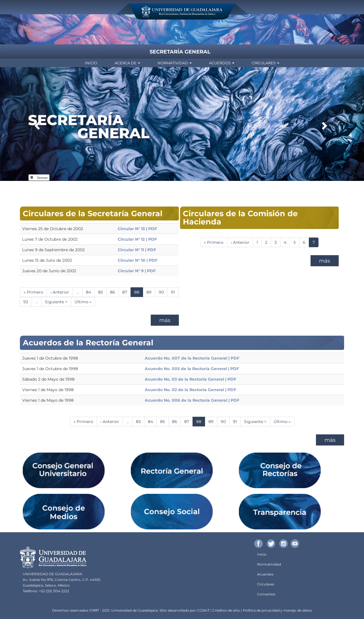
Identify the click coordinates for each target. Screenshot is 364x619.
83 (140, 421)
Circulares (265, 63)
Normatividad (175, 63)
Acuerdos (222, 63)
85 (102, 292)
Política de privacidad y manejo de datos (277, 610)
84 (90, 292)
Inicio (91, 63)
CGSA (202, 610)
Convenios (266, 594)
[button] (36, 124)
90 (163, 292)
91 (175, 292)
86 (114, 292)
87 (127, 292)
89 (151, 292)
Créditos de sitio (226, 610)
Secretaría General (180, 52)
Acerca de (127, 63)
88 (139, 293)
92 (28, 302)
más (165, 320)
